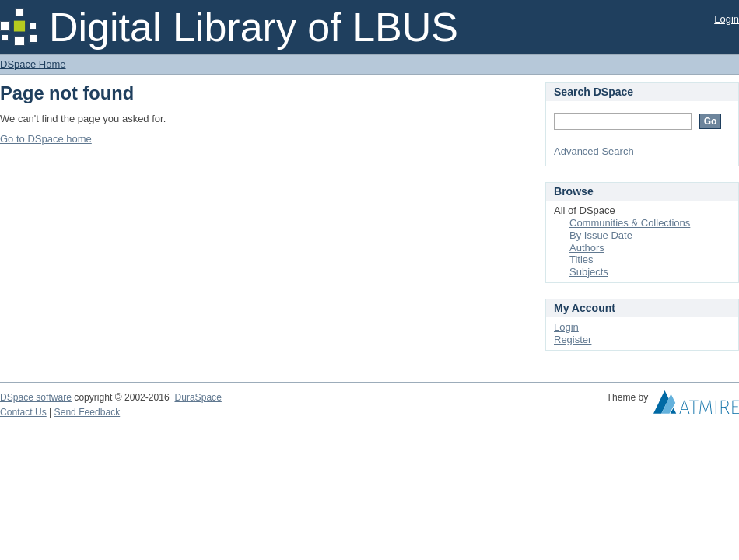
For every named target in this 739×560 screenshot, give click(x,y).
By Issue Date (601, 235)
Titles (581, 259)
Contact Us (23, 412)
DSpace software (36, 397)
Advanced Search (594, 151)
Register (573, 339)
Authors (587, 248)
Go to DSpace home (46, 139)
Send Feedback (88, 412)
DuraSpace (198, 397)
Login (727, 19)
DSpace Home (33, 64)
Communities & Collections (630, 223)
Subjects (589, 272)
